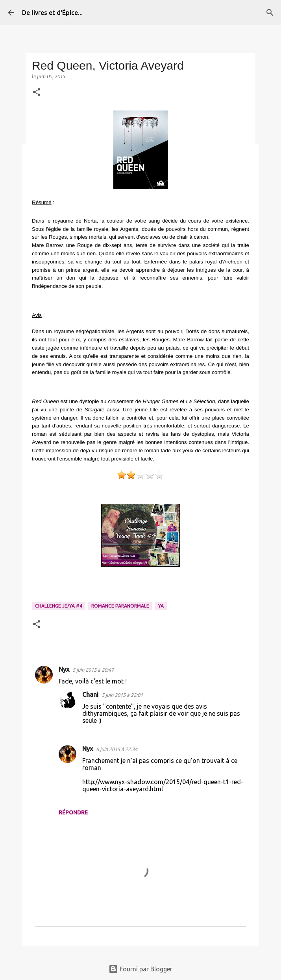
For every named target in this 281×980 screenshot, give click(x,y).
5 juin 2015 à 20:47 (93, 670)
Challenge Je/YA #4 (59, 606)
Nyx (64, 669)
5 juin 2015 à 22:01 (122, 695)
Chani (90, 694)
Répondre (73, 812)
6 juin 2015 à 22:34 (117, 749)
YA (161, 606)
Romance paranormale (120, 606)
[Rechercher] (270, 13)
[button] (37, 93)
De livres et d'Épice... (52, 13)
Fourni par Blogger (140, 969)
